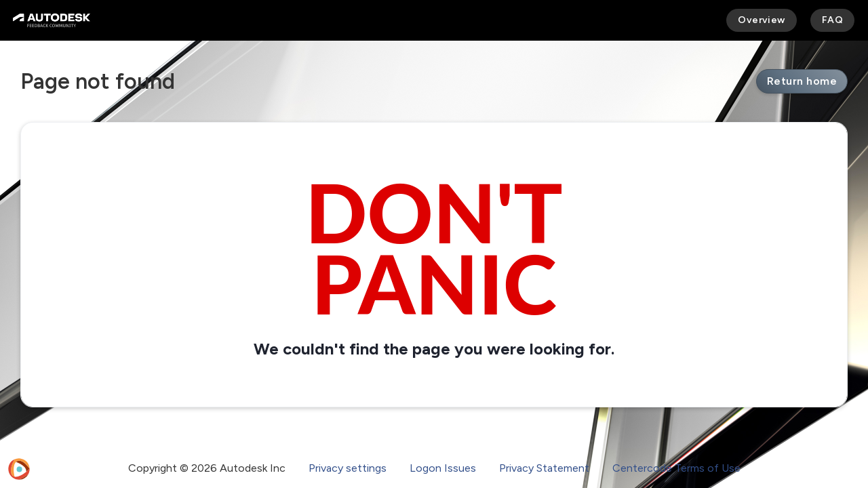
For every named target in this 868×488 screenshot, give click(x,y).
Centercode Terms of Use (676, 468)
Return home (802, 81)
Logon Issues (443, 468)
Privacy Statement (544, 468)
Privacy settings (348, 468)
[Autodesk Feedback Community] (52, 20)
